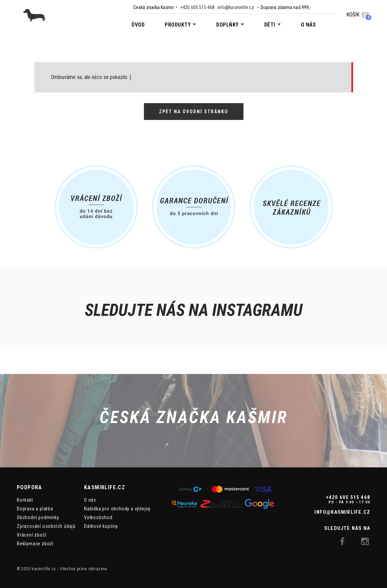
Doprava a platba (35, 509)
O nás (308, 25)
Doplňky (227, 25)
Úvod (138, 25)
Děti (270, 25)
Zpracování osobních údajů (46, 526)
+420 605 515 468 (197, 7)
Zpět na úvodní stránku (194, 112)
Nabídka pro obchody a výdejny (117, 509)
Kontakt (25, 500)
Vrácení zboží (31, 535)
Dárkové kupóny (101, 526)
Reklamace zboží (35, 544)
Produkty (178, 25)
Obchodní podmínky (38, 517)
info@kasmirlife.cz (236, 7)
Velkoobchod (98, 517)
